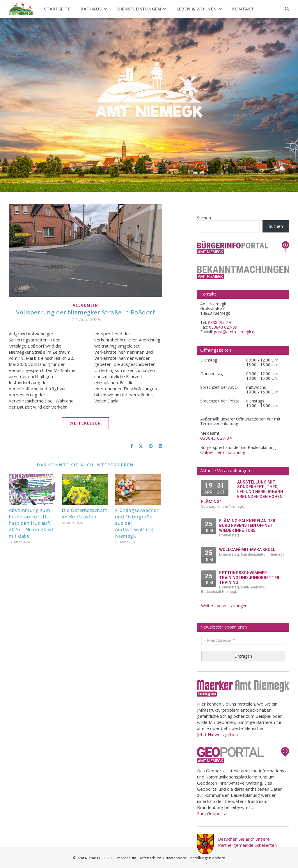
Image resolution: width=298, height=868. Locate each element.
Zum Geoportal (212, 813)
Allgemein (86, 305)
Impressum (126, 858)
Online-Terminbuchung (223, 452)
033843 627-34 (216, 438)
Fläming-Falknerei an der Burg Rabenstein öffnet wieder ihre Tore (247, 526)
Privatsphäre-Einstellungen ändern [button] (194, 858)
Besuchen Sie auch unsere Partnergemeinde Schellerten (247, 842)
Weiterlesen (85, 423)
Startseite (57, 9)
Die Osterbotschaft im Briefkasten (84, 513)
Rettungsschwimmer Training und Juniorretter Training (249, 578)
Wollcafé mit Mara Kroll (247, 550)
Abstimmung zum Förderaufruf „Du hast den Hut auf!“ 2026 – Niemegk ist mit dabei (31, 523)
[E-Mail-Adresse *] (243, 640)
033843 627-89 (223, 327)
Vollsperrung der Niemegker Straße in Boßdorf (85, 312)
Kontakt (243, 9)
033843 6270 (220, 322)
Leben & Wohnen (197, 9)
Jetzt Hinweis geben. (218, 734)
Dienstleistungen (139, 9)
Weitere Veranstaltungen (224, 606)
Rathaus (91, 9)
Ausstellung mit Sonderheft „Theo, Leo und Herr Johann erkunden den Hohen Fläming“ (242, 492)
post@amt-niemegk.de (235, 332)
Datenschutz (150, 858)
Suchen (204, 218)
